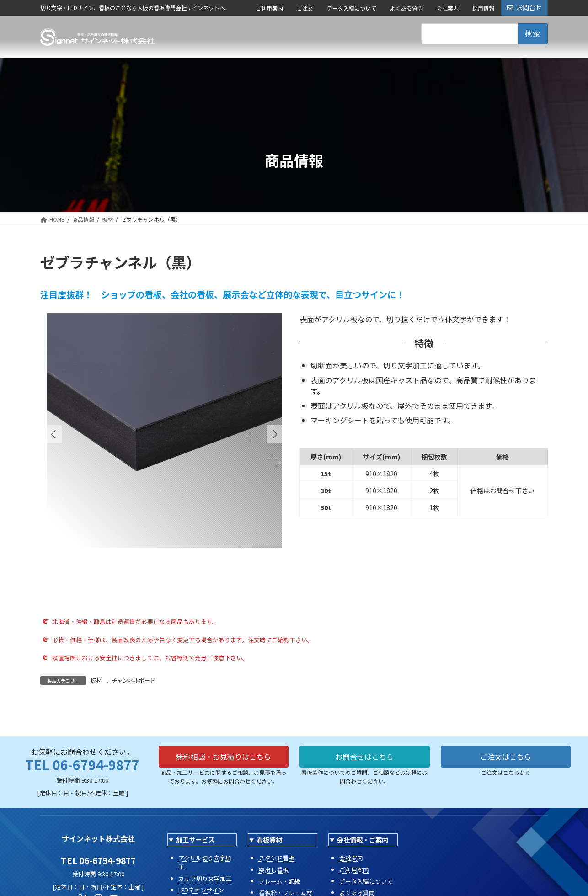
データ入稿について (352, 8)
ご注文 (305, 8)
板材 (96, 680)
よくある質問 (406, 8)
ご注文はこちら (506, 757)
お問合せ (524, 7)
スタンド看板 (277, 858)
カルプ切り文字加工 (205, 878)
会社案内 (448, 8)
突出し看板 (274, 870)
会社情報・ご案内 (363, 840)
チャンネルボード (134, 680)
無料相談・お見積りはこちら (224, 757)
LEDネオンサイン (201, 890)
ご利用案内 (269, 8)
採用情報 (483, 8)
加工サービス (195, 840)
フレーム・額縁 (280, 881)
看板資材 (269, 840)
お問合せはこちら (364, 757)
